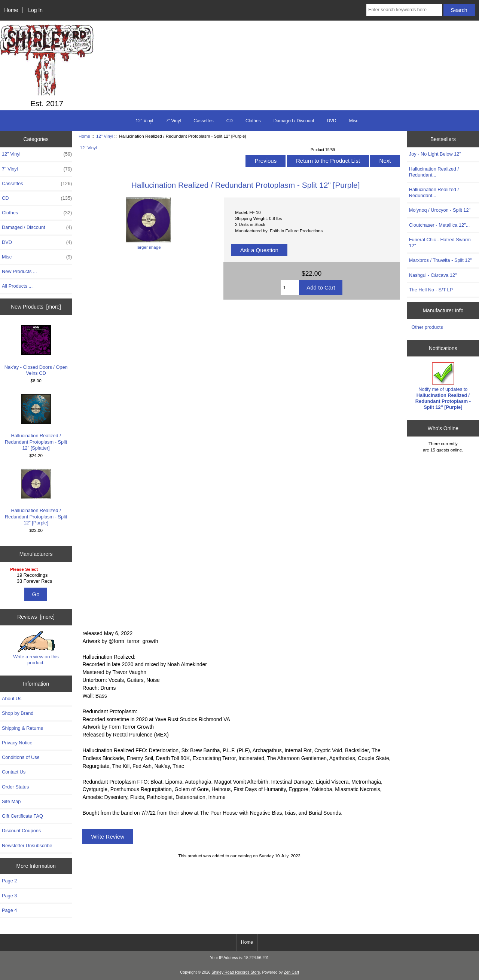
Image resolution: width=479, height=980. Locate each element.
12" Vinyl (105, 136)
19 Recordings (37, 575)
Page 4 (9, 910)
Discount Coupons (21, 831)
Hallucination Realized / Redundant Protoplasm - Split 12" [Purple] (36, 497)
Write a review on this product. (36, 648)
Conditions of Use (21, 757)
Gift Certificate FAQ (22, 816)
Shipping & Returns (22, 728)
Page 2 (9, 881)
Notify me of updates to (443, 386)
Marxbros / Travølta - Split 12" (440, 260)
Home (11, 10)
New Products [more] (36, 307)
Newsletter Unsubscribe (27, 846)
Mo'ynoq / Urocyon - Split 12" (440, 210)
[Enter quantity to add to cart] (290, 288)
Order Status (15, 787)
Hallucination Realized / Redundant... (434, 172)
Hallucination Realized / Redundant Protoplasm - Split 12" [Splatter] (36, 422)
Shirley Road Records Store (236, 972)
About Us (12, 699)
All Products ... (17, 286)
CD (230, 121)
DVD (331, 121)
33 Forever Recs (37, 581)
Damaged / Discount (294, 121)
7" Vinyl (173, 121)
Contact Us (14, 772)
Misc (354, 121)
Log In (35, 10)
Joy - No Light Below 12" (435, 154)
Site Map (11, 801)
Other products (427, 327)
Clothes (253, 121)
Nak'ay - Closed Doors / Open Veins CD (36, 350)
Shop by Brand (18, 713)
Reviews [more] (36, 617)
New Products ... (19, 271)
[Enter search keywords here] (404, 10)
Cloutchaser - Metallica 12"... (440, 225)
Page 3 (9, 896)
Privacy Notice (17, 743)
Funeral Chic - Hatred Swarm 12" (440, 243)
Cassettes (203, 121)
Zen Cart (291, 972)
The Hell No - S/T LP (431, 290)
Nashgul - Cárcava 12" (433, 275)
